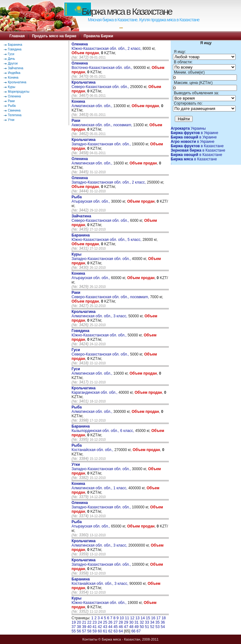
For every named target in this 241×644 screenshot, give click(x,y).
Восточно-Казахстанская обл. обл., (102, 65)
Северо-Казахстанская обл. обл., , (110, 295)
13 (137, 618)
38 (79, 627)
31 (136, 622)
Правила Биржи (99, 36)
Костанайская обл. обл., (93, 448)
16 (153, 618)
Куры (11, 87)
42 (100, 627)
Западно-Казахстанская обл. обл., (102, 142)
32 (142, 622)
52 (152, 627)
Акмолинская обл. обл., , (102, 123)
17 (158, 618)
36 (163, 622)
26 (110, 622)
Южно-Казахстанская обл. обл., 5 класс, (107, 237)
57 (84, 631)
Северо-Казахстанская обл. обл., (101, 85)
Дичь (11, 59)
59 (95, 631)
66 (133, 631)
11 (127, 618)
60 (100, 631)
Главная (17, 36)
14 (143, 618)
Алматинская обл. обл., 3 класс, (100, 314)
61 (105, 631)
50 (142, 627)
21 (84, 622)
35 (157, 622)
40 (89, 627)
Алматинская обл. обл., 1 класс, (100, 486)
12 (132, 618)
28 (121, 622)
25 (105, 622)
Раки (11, 101)
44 (110, 627)
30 (131, 622)
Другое (13, 63)
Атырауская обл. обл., (91, 199)
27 (116, 622)
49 (136, 627)
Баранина (15, 45)
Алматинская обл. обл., (92, 104)
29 (126, 622)
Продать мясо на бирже (54, 36)
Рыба (12, 106)
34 (152, 622)
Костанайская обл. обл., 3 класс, (100, 581)
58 (89, 631)
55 (74, 631)
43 (105, 627)
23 (95, 622)
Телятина (15, 115)
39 (84, 627)
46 (121, 627)
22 (89, 622)
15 (148, 618)
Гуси (11, 54)
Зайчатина (16, 68)
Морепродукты (19, 92)
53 (157, 627)
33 (147, 622)
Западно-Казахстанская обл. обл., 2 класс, (109, 180)
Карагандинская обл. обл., (95, 390)
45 (116, 627)
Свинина (14, 110)
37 (74, 627)
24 (100, 622)
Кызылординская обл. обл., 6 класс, (103, 428)
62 (110, 631)
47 (126, 627)
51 (147, 627)
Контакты (90, 639)
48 (131, 627)
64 (121, 631)
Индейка (14, 73)
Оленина (14, 96)
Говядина (15, 49)
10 (122, 618)
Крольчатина (17, 82)
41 (95, 627)
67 (139, 631)
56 (79, 631)
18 (164, 618)
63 (116, 631)
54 (163, 627)
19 (74, 622)
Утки (11, 120)
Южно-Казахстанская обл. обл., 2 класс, (107, 46)
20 (79, 622)
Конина (13, 78)
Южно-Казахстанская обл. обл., (99, 333)
